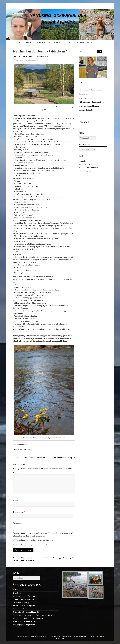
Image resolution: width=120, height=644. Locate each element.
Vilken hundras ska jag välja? (25, 606)
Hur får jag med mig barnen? (24, 625)
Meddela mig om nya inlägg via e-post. (31, 545)
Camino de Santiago (76, 42)
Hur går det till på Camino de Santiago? (29, 618)
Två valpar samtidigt (21, 603)
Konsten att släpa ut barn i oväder (26, 622)
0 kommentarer (32, 60)
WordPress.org (85, 171)
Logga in (82, 161)
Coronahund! (19, 609)
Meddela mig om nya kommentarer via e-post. (35, 540)
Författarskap (59, 42)
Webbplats (17, 523)
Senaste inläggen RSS (28, 585)
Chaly (18, 56)
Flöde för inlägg (85, 164)
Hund (100, 42)
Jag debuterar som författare (24, 596)
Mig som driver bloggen (89, 106)
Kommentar (19, 473)
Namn (16, 501)
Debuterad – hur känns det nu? (25, 590)
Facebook (84, 122)
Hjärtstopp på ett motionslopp (91, 102)
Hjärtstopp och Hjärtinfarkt (37, 56)
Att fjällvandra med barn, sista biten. (29, 458)
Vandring (91, 42)
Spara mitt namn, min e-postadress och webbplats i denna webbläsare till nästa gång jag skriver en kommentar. (43, 535)
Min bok (82, 98)
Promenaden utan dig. (65, 458)
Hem (20, 42)
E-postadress (19, 512)
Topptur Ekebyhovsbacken (24, 599)
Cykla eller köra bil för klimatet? (26, 612)
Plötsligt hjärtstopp (42, 42)
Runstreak (17, 593)
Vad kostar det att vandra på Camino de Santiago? (33, 615)
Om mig (28, 42)
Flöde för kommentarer (89, 168)
